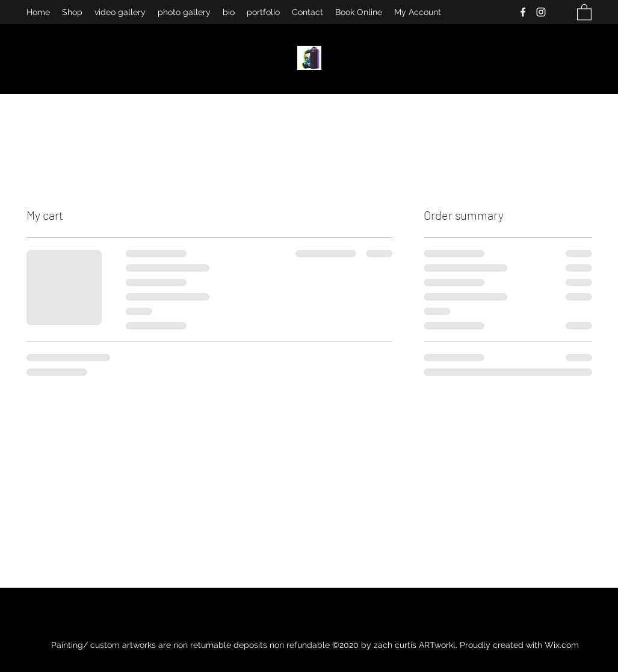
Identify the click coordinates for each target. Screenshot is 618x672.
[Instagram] (541, 12)
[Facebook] (523, 12)
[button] (584, 12)
